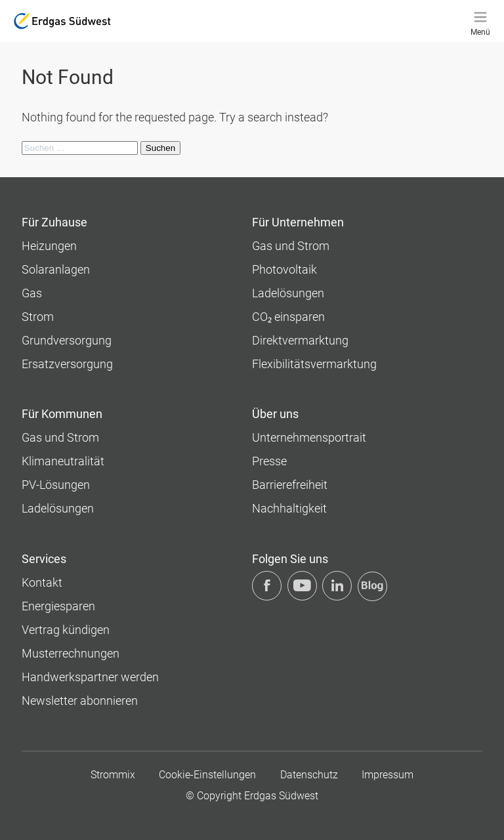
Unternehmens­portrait (309, 437)
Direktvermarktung (300, 340)
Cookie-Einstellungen (207, 775)
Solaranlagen (56, 269)
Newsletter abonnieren (80, 701)
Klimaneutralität (63, 461)
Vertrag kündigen (66, 630)
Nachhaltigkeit (289, 508)
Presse (269, 461)
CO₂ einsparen (288, 317)
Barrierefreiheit (290, 485)
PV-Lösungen (56, 485)
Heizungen (49, 246)
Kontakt (42, 582)
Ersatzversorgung (67, 364)
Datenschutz (309, 775)
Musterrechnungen (71, 653)
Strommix (113, 775)
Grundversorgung (67, 340)
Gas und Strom (291, 246)
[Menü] (480, 21)
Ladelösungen (288, 293)
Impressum (388, 775)
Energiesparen (58, 606)
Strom (38, 317)
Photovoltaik (284, 269)
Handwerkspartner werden (90, 677)
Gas (32, 293)
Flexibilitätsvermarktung (314, 364)
